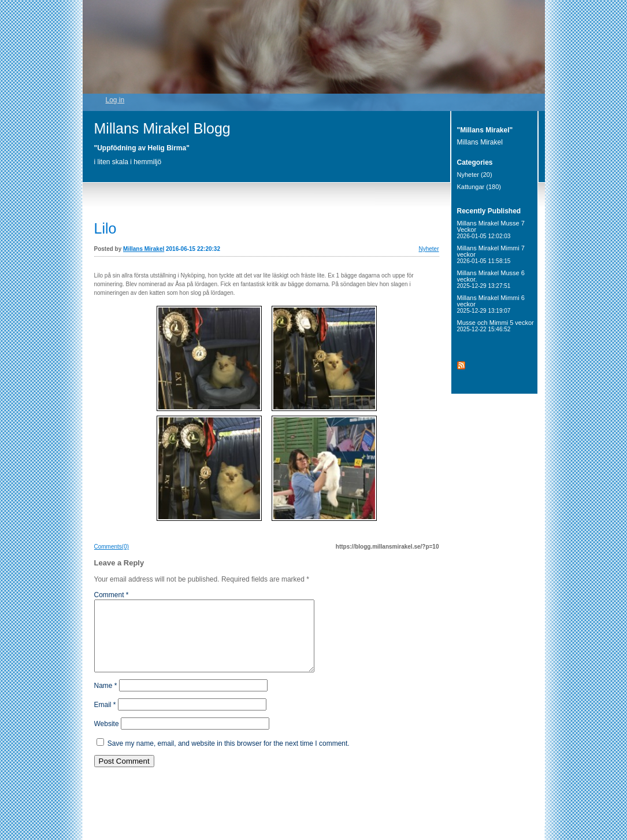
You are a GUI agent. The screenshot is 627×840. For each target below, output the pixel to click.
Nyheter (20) (475, 175)
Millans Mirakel (144, 249)
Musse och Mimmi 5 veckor (496, 326)
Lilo (105, 228)
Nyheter (428, 249)
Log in (115, 100)
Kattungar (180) (479, 187)
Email (105, 719)
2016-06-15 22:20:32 (193, 249)
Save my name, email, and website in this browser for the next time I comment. (229, 757)
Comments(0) (112, 547)
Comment (112, 595)
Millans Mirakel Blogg (162, 128)
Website (107, 738)
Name (106, 700)
